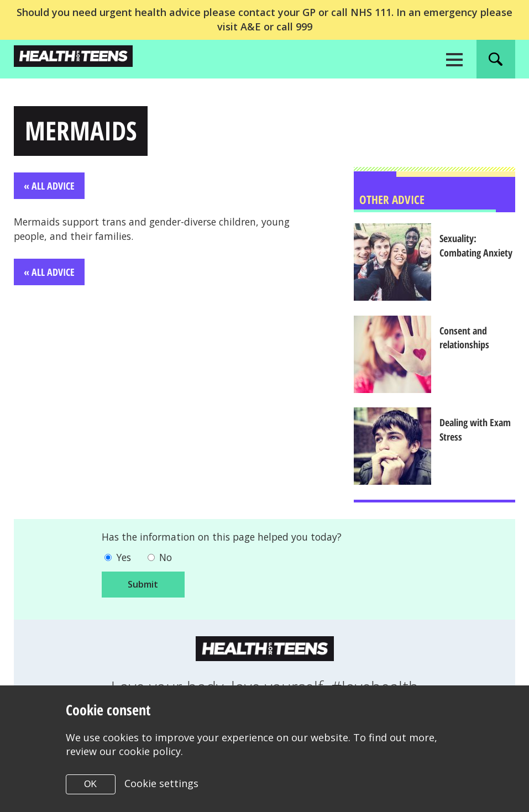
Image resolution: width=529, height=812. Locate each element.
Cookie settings (161, 783)
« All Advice (49, 186)
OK (90, 784)
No (167, 559)
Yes (124, 559)
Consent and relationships (467, 338)
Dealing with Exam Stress (478, 431)
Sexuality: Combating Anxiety (479, 246)
